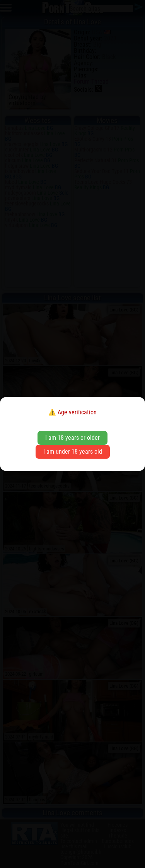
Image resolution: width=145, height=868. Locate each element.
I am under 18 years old (73, 452)
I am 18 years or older (72, 438)
